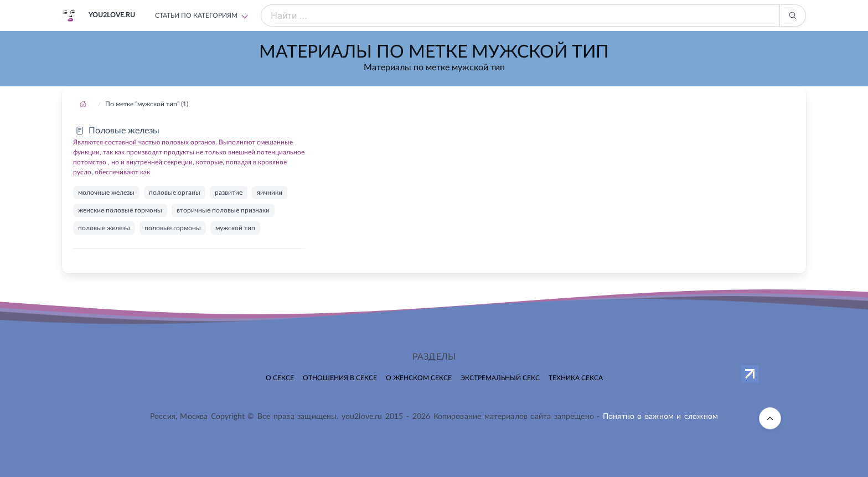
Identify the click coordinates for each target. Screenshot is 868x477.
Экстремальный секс (500, 378)
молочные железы (106, 193)
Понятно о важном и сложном (660, 417)
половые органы (175, 193)
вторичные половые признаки (223, 210)
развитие (229, 193)
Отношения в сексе (340, 378)
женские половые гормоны (120, 210)
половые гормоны (173, 228)
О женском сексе (419, 378)
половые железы (104, 228)
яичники (270, 193)
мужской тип (235, 228)
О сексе (280, 378)
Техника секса (576, 378)
